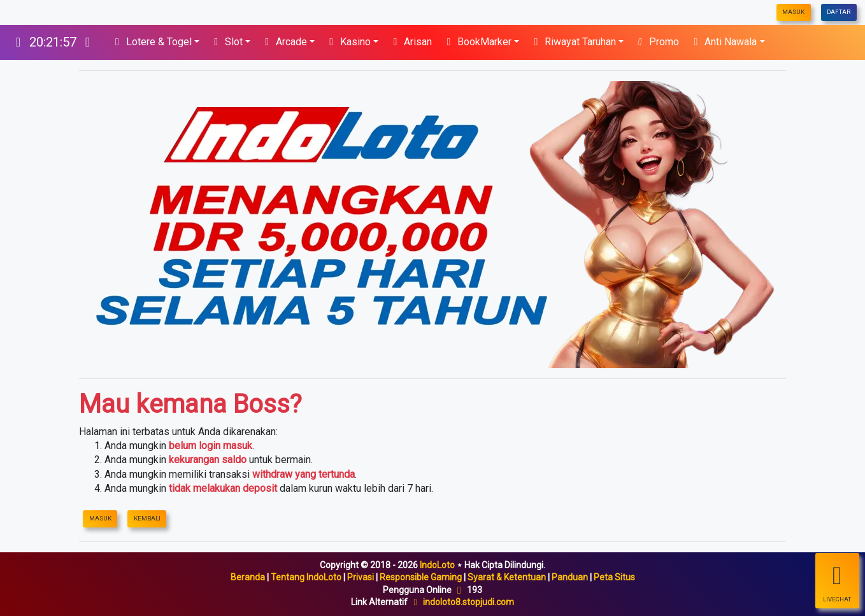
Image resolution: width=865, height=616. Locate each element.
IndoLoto (437, 565)
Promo (656, 42)
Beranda (248, 577)
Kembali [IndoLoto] (147, 518)
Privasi (361, 577)
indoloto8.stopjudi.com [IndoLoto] (468, 602)
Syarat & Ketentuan (507, 577)
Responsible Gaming (421, 577)
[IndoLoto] (53, 42)
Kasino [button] (348, 42)
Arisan (410, 42)
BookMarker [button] (477, 42)
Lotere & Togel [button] (151, 42)
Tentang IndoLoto (306, 577)
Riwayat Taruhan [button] (573, 42)
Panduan (570, 577)
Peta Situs (614, 577)
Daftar (839, 12)
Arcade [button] (284, 42)
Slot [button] (226, 42)
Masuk (793, 12)
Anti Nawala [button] (723, 42)
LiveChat (837, 582)
